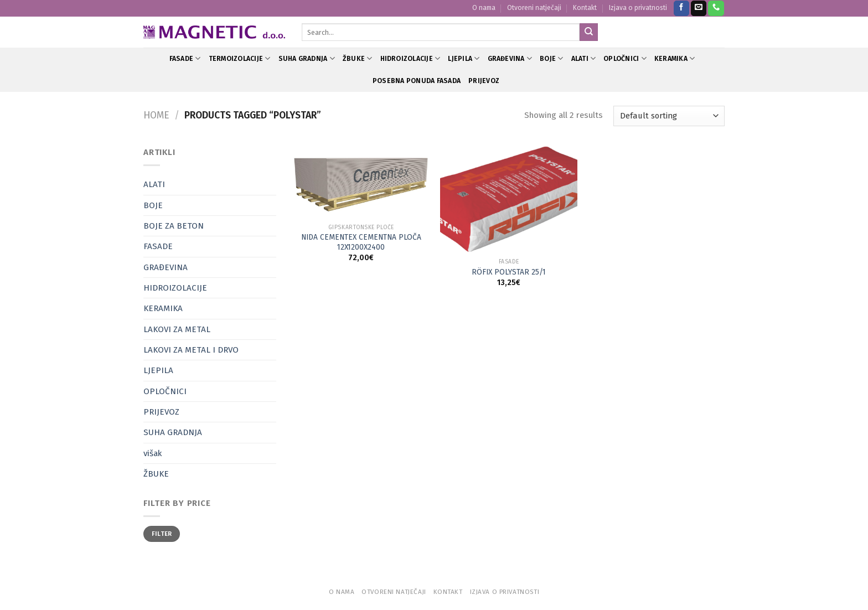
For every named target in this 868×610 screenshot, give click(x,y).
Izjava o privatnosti (638, 8)
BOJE (551, 58)
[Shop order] (669, 116)
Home (156, 115)
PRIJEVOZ (484, 81)
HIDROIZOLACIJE (410, 58)
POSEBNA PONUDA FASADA (417, 81)
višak (153, 453)
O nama (484, 8)
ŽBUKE (358, 58)
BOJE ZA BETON (174, 226)
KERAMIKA (675, 58)
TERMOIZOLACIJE (240, 58)
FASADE (185, 58)
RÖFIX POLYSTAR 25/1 (509, 272)
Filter (162, 534)
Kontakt (585, 8)
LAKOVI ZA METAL (177, 329)
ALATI (584, 58)
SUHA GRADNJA (307, 58)
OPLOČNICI (625, 58)
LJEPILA (464, 58)
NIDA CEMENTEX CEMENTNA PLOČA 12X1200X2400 (361, 242)
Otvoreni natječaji (534, 8)
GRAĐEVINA (510, 58)
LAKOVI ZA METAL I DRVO (191, 350)
